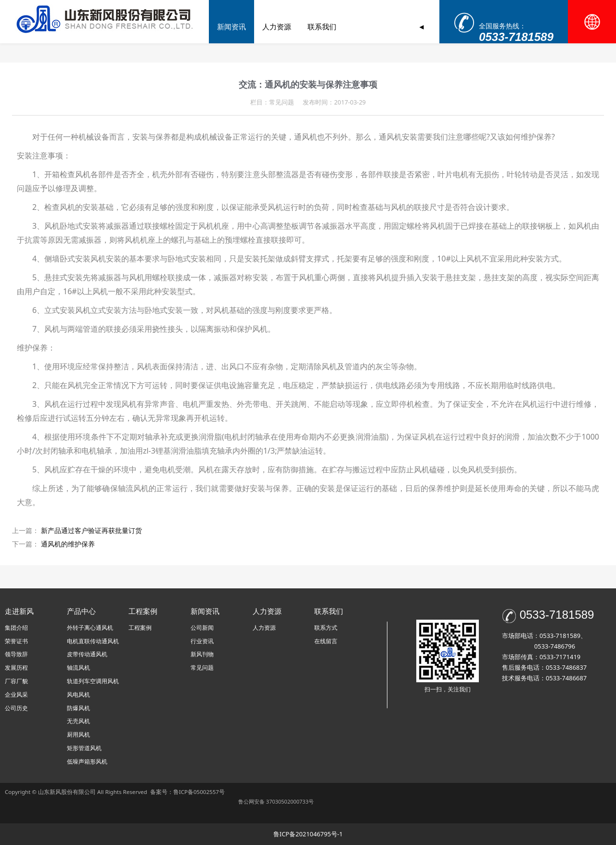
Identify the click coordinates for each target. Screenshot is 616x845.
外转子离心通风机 (90, 628)
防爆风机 (78, 708)
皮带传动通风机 (87, 654)
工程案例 (342, 26)
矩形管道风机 (84, 748)
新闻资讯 (387, 26)
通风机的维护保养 (68, 544)
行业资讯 (202, 641)
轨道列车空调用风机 (93, 681)
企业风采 (16, 695)
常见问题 (202, 668)
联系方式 (326, 628)
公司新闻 (202, 628)
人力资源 (264, 628)
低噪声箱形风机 (87, 761)
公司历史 (16, 708)
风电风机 (78, 695)
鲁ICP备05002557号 (199, 792)
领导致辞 (16, 654)
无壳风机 (78, 721)
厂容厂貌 (16, 681)
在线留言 (326, 641)
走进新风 (251, 26)
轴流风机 (78, 668)
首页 (213, 26)
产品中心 (296, 26)
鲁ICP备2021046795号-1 (308, 834)
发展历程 (16, 668)
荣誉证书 (16, 641)
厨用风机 (78, 734)
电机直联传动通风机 (93, 641)
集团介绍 (16, 628)
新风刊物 (202, 654)
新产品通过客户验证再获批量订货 (91, 530)
